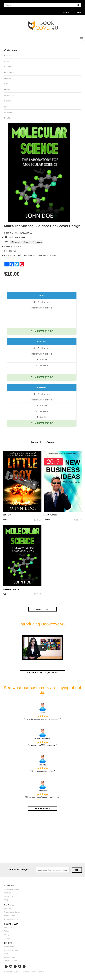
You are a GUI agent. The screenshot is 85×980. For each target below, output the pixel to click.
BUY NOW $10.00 (42, 332)
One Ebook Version (42, 302)
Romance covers (11, 951)
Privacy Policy (10, 958)
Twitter (7, 932)
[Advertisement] (42, 838)
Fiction (7, 90)
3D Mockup (42, 360)
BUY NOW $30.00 (42, 424)
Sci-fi (7, 84)
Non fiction (9, 118)
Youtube (7, 939)
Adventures (9, 96)
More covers (43, 610)
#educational (37, 242)
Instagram (8, 935)
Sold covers (9, 947)
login (66, 12)
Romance (8, 55)
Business (8, 113)
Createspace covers (12, 913)
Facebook (8, 928)
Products (8, 893)
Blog (6, 900)
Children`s (9, 67)
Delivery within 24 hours (42, 308)
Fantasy (7, 78)
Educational (9, 73)
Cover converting (11, 920)
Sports (7, 107)
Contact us (9, 897)
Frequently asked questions (42, 673)
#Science (26, 242)
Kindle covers (10, 916)
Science (7, 101)
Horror (7, 61)
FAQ (6, 954)
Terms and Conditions (13, 961)
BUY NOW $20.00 (42, 378)
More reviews (42, 809)
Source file (42, 417)
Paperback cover (42, 366)
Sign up (77, 12)
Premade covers (11, 909)
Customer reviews (12, 890)
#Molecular (15, 242)
